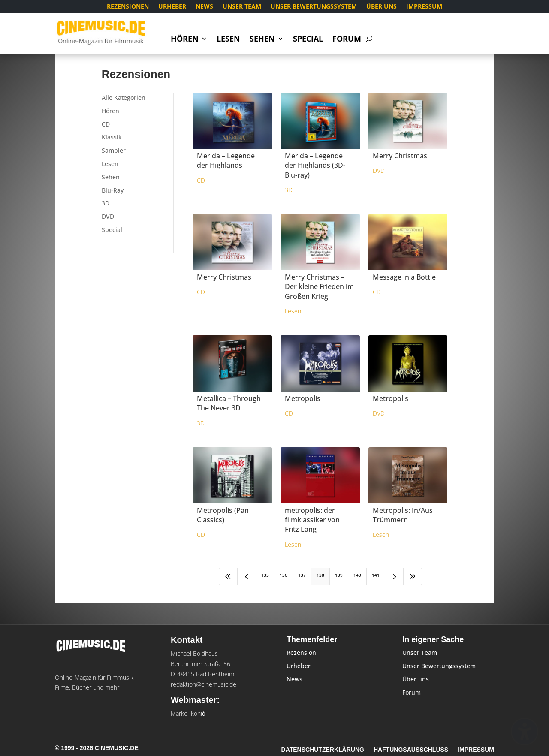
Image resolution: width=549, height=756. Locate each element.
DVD (108, 216)
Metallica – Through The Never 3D (229, 403)
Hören (185, 40)
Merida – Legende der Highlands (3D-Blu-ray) (315, 165)
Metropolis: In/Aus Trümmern (403, 515)
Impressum (424, 7)
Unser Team (242, 7)
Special (308, 40)
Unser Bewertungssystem (314, 7)
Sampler (114, 150)
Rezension (301, 652)
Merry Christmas (400, 156)
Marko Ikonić (188, 713)
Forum (347, 40)
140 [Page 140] (357, 575)
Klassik (112, 137)
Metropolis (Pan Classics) (223, 515)
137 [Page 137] (302, 575)
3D (106, 203)
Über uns (382, 7)
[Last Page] (413, 577)
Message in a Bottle (404, 277)
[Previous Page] (247, 577)
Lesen (228, 40)
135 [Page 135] (265, 575)
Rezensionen (128, 7)
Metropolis (303, 398)
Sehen (262, 40)
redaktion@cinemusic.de (204, 684)
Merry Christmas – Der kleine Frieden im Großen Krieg (319, 287)
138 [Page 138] (320, 575)
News (204, 7)
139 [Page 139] (339, 575)
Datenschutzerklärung (323, 750)
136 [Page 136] (284, 575)
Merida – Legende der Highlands (226, 160)
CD (106, 124)
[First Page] (228, 577)
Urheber (172, 7)
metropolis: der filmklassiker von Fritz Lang (312, 520)
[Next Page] (394, 577)
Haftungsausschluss (411, 750)
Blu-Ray (113, 190)
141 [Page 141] (376, 575)
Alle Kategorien (124, 98)
